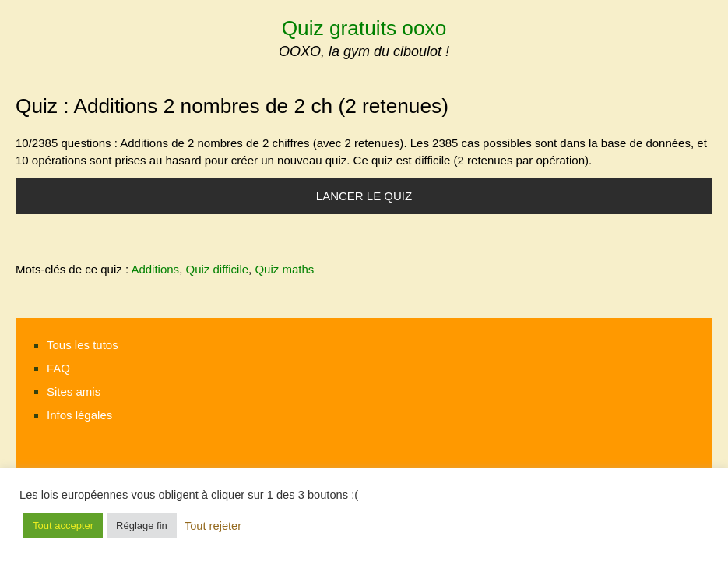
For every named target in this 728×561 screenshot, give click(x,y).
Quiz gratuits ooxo (364, 28)
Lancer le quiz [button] (364, 196)
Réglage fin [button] (142, 526)
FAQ (58, 368)
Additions (155, 269)
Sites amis (74, 392)
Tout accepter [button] (63, 526)
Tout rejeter (213, 526)
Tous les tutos (83, 345)
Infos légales (79, 415)
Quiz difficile (217, 269)
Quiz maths (284, 269)
